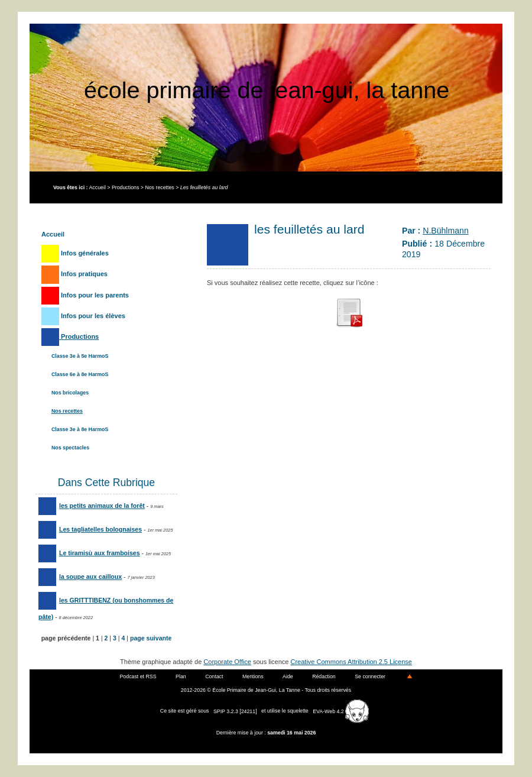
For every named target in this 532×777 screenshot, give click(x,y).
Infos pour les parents (85, 295)
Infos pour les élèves (83, 316)
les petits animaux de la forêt (92, 506)
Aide (288, 676)
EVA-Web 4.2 (341, 711)
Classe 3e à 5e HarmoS (80, 356)
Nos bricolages (70, 393)
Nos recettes (159, 187)
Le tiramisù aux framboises (89, 553)
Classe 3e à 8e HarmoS (80, 429)
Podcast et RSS (138, 676)
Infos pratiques (74, 274)
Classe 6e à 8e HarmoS (80, 374)
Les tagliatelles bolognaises (90, 529)
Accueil (97, 187)
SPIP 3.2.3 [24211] (235, 711)
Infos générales (75, 253)
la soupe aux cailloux (80, 577)
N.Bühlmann (445, 231)
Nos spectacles (70, 448)
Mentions (253, 676)
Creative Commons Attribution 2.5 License (351, 662)
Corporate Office (227, 662)
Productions (125, 187)
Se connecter (370, 676)
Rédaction (324, 676)
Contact (214, 676)
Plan (181, 676)
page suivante (151, 638)
